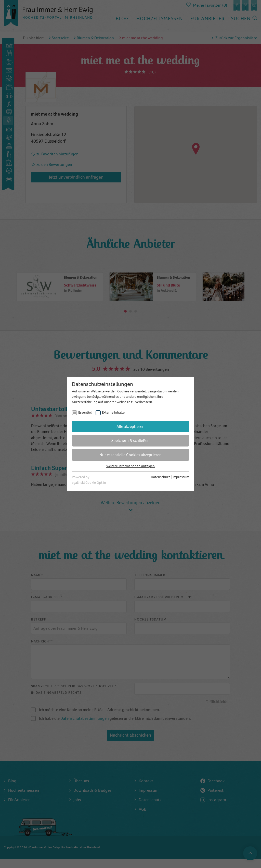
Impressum (181, 477)
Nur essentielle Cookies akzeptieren (130, 455)
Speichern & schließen (130, 441)
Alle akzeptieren (130, 426)
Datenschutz (160, 477)
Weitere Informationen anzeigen (130, 466)
